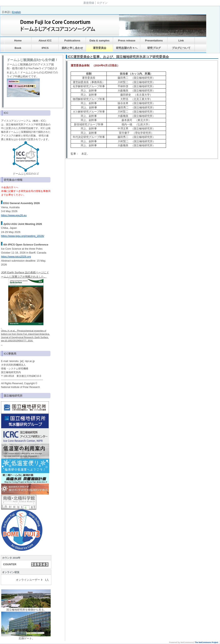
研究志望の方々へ (127, 48)
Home (18, 41)
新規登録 (89, 3)
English (17, 12)
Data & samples (100, 41)
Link (181, 41)
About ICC (45, 41)
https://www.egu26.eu (14, 215)
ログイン (102, 3)
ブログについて (181, 48)
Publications (72, 41)
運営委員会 (100, 48)
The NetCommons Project (206, 642)
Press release (127, 41)
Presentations (154, 41)
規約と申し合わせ (72, 48)
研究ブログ (154, 48)
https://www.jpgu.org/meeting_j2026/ (23, 236)
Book (18, 48)
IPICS (45, 48)
